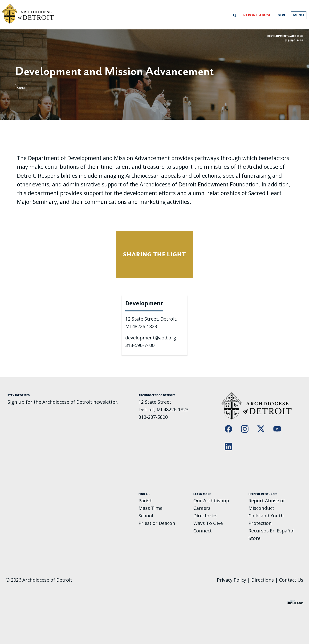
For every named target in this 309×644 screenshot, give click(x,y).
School (146, 516)
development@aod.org (285, 36)
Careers (202, 508)
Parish (146, 501)
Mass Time (150, 508)
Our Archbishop (211, 501)
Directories (205, 516)
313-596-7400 (140, 345)
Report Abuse (257, 15)
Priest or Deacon (157, 523)
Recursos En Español (271, 531)
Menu (299, 15)
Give (282, 15)
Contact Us (291, 580)
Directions (263, 580)
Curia (21, 88)
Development (144, 303)
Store (254, 538)
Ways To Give (208, 523)
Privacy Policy (232, 580)
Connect (203, 531)
